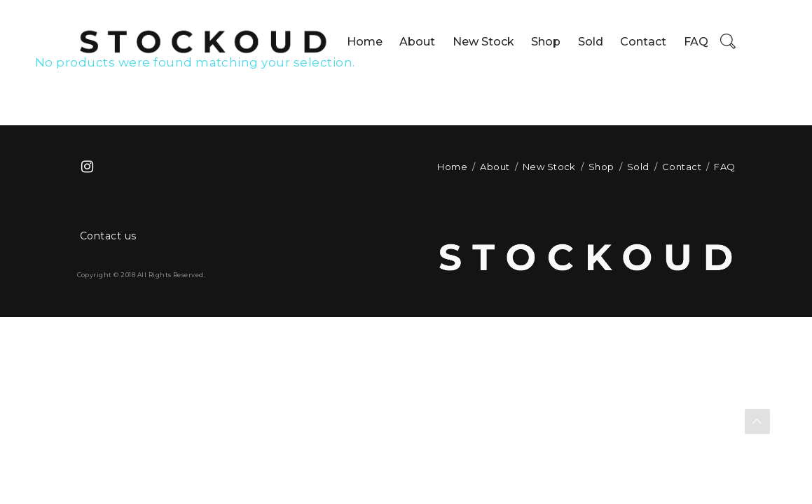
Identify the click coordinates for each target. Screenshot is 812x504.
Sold (591, 42)
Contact (643, 42)
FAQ (696, 42)
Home (365, 42)
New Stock (483, 42)
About (417, 42)
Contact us (108, 236)
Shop (546, 42)
